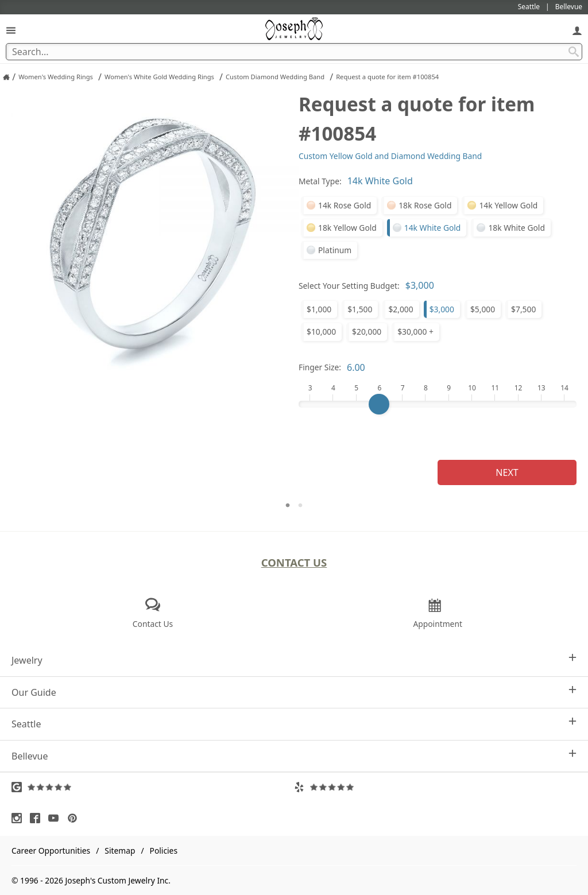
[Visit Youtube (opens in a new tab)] (56, 818)
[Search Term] (294, 52)
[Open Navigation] (11, 30)
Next (507, 472)
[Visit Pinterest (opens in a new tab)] (75, 818)
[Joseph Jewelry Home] (6, 77)
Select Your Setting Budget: (349, 286)
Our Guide (294, 692)
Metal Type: (320, 181)
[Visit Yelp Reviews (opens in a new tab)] (435, 787)
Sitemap (120, 851)
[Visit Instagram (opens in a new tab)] (20, 818)
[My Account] (577, 30)
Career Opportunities (51, 851)
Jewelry (294, 660)
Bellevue (294, 756)
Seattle (294, 724)
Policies (164, 851)
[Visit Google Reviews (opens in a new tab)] (153, 787)
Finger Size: (320, 367)
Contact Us (294, 562)
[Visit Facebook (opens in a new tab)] (38, 818)
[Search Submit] (574, 52)
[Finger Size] (438, 404)
